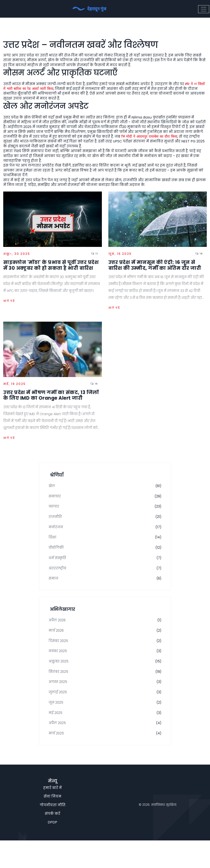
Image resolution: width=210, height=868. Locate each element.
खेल (105, 487)
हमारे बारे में (52, 815)
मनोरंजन (105, 533)
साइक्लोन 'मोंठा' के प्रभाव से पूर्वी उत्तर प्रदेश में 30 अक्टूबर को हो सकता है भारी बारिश (51, 265)
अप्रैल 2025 (105, 748)
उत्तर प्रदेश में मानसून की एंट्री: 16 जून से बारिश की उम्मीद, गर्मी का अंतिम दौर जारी (155, 265)
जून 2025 (105, 725)
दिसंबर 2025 (105, 657)
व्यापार (105, 510)
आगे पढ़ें (9, 301)
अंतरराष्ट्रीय (105, 578)
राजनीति (105, 521)
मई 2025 (105, 737)
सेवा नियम (52, 824)
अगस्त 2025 (105, 703)
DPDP (52, 850)
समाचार (105, 499)
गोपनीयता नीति (53, 833)
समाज (105, 590)
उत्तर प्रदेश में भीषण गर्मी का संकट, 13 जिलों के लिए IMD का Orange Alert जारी (51, 395)
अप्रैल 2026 (105, 634)
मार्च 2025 (105, 760)
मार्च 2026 (105, 645)
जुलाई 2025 (105, 714)
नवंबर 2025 (105, 668)
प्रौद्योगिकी (105, 556)
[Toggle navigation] (204, 9)
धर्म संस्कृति (105, 567)
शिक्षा (105, 544)
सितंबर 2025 (105, 691)
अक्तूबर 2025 (105, 680)
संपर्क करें (52, 841)
